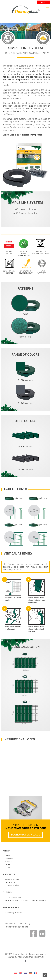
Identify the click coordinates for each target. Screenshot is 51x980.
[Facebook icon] (26, 961)
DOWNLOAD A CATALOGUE (25, 835)
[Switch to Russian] (25, 973)
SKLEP (43, 2)
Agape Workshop (26, 957)
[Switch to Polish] (15, 973)
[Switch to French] (36, 973)
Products (9, 862)
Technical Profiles (12, 880)
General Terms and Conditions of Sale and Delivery (25, 900)
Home (7, 856)
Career (8, 864)
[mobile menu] (47, 8)
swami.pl (39, 957)
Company (9, 859)
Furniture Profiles (12, 885)
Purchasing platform (13, 913)
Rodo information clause (16, 927)
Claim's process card (13, 897)
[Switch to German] (31, 973)
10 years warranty (8, 38)
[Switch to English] (20, 973)
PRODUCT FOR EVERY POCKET (43, 38)
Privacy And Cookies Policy (18, 924)
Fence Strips (10, 882)
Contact (8, 867)
